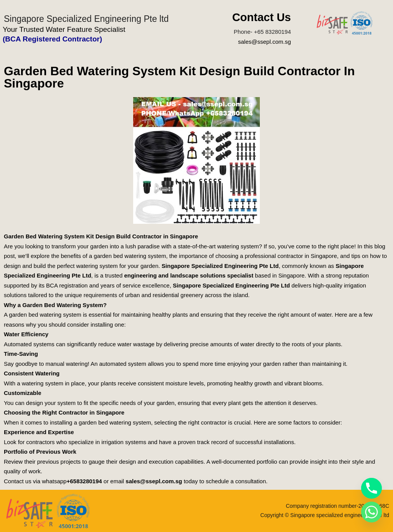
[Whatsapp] (372, 512)
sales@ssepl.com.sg (264, 42)
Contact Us (262, 17)
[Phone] (372, 488)
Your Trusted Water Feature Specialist (64, 29)
